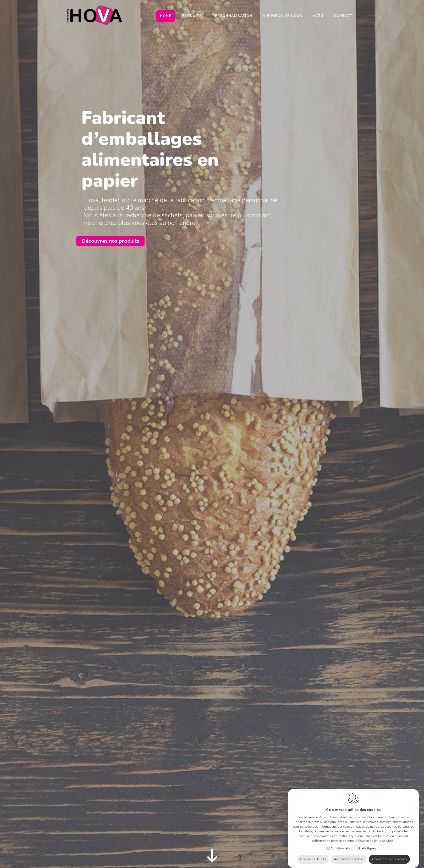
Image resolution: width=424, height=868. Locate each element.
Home (166, 16)
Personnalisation (232, 16)
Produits (192, 16)
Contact (343, 16)
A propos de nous (282, 16)
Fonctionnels (340, 843)
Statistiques (367, 843)
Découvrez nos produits (110, 241)
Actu (318, 16)
